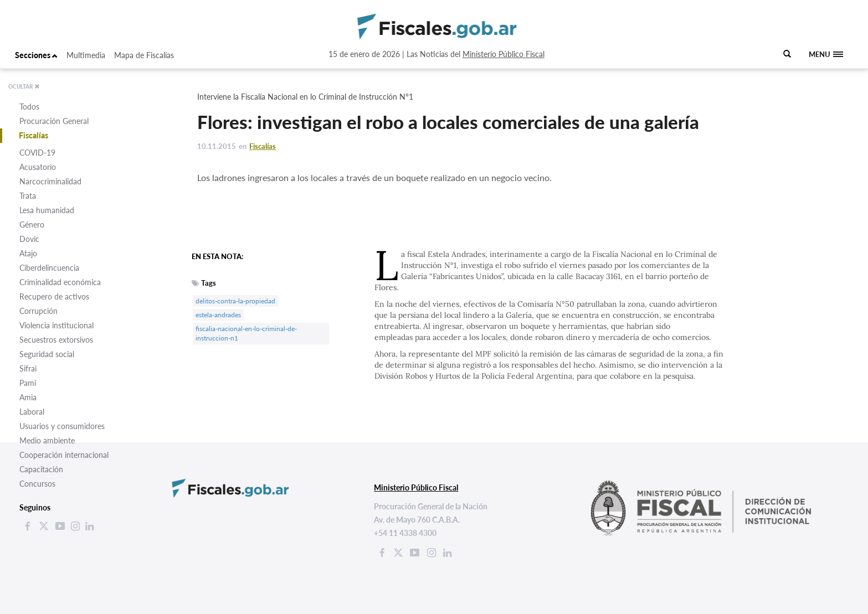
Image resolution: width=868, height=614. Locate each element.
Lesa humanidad (47, 210)
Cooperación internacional (64, 455)
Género (32, 225)
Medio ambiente (47, 440)
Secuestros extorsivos (56, 340)
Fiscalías (34, 135)
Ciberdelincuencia (49, 268)
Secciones (36, 55)
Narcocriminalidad (50, 181)
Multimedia (86, 55)
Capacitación (41, 469)
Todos (29, 107)
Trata (28, 196)
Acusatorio (38, 167)
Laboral (32, 412)
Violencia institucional (57, 325)
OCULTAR (24, 86)
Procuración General (54, 121)
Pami (28, 383)
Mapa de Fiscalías (144, 55)
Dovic (29, 239)
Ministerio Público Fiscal (504, 54)
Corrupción (38, 311)
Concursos (37, 484)
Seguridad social (47, 354)
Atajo (28, 253)
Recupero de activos (54, 296)
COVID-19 (37, 153)
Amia (28, 397)
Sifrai (28, 368)
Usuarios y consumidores (62, 426)
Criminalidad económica (60, 282)
